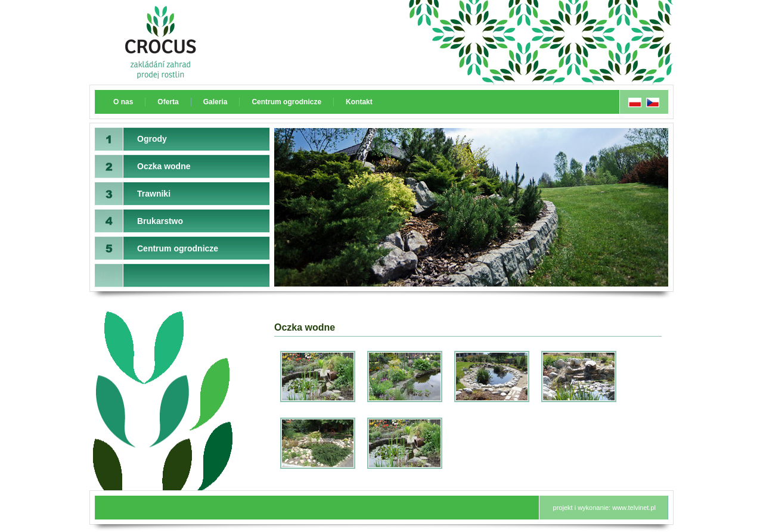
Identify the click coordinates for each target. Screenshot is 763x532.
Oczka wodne (164, 166)
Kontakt (359, 102)
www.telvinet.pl (634, 508)
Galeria (215, 102)
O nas (123, 102)
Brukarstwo (160, 221)
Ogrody (152, 139)
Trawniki (154, 194)
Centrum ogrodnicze (286, 102)
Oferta (168, 102)
